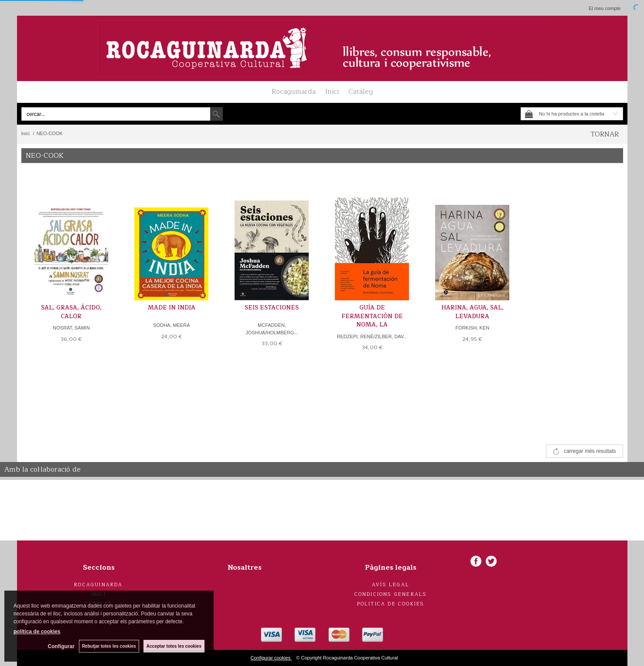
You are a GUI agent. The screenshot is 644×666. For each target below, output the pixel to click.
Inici (332, 92)
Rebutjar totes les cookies (109, 646)
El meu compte (605, 8)
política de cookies (37, 632)
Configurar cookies (271, 658)
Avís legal (391, 585)
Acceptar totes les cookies (174, 646)
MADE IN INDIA (172, 308)
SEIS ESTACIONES (272, 308)
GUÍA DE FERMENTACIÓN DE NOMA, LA (372, 316)
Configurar (61, 646)
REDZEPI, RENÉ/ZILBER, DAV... (372, 336)
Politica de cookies (391, 604)
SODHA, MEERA (171, 325)
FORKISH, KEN (473, 328)
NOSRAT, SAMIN (71, 328)
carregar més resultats (590, 451)
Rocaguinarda (294, 92)
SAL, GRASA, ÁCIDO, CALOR (71, 312)
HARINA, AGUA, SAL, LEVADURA (472, 312)
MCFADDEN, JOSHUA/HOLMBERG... (272, 329)
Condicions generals (391, 594)
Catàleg (361, 92)
